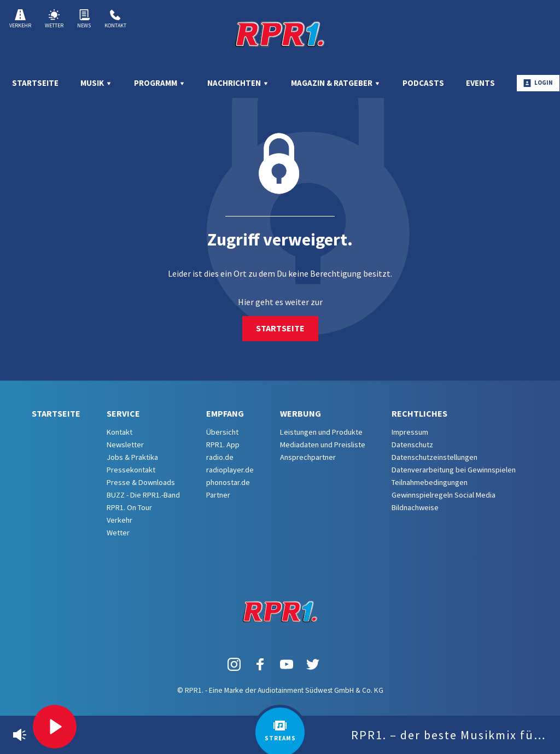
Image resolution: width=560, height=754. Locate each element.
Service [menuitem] (123, 413)
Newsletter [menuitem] (125, 445)
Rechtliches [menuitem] (419, 413)
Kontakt (115, 19)
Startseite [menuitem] (35, 83)
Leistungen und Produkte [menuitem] (321, 432)
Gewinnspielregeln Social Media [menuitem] (444, 495)
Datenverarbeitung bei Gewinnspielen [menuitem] (454, 470)
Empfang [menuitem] (225, 413)
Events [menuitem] (480, 83)
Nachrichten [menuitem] (238, 83)
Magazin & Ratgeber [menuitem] (336, 83)
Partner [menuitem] (218, 495)
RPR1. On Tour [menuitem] (129, 507)
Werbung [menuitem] (301, 413)
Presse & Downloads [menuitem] (141, 482)
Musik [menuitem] (96, 83)
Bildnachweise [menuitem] (415, 507)
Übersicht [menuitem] (222, 432)
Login (538, 83)
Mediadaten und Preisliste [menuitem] (323, 445)
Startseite (280, 328)
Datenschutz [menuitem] (412, 445)
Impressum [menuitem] (410, 432)
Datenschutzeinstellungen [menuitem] (434, 457)
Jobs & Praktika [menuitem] (132, 457)
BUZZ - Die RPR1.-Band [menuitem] (143, 495)
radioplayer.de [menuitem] (230, 470)
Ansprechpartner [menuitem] (308, 457)
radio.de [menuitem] (220, 457)
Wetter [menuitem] (118, 533)
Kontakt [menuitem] (119, 432)
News (84, 19)
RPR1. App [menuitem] (223, 445)
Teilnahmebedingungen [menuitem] (430, 482)
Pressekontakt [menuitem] (131, 470)
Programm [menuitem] (160, 83)
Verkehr (20, 19)
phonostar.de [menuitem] (228, 482)
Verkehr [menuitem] (119, 520)
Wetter (54, 19)
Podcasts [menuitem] (423, 83)
